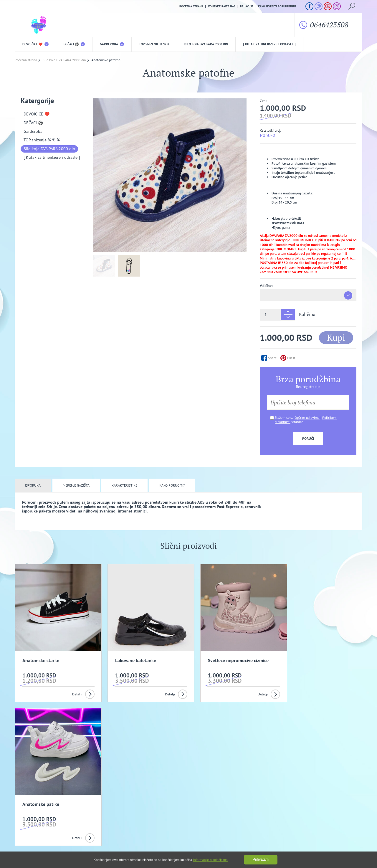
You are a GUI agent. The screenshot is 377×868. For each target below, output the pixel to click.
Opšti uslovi (76, 811)
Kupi (336, 338)
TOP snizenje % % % (154, 44)
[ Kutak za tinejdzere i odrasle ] (269, 44)
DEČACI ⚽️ (74, 44)
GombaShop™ (352, 843)
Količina (307, 314)
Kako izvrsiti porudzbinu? (277, 6)
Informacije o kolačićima (210, 860)
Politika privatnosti (129, 811)
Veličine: (266, 286)
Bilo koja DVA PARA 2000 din (206, 44)
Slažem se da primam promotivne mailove (192, 782)
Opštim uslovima (307, 418)
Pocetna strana (191, 6)
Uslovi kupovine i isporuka (34, 820)
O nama (27, 811)
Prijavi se (247, 6)
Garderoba (112, 44)
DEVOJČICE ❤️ (35, 44)
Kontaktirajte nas (222, 6)
